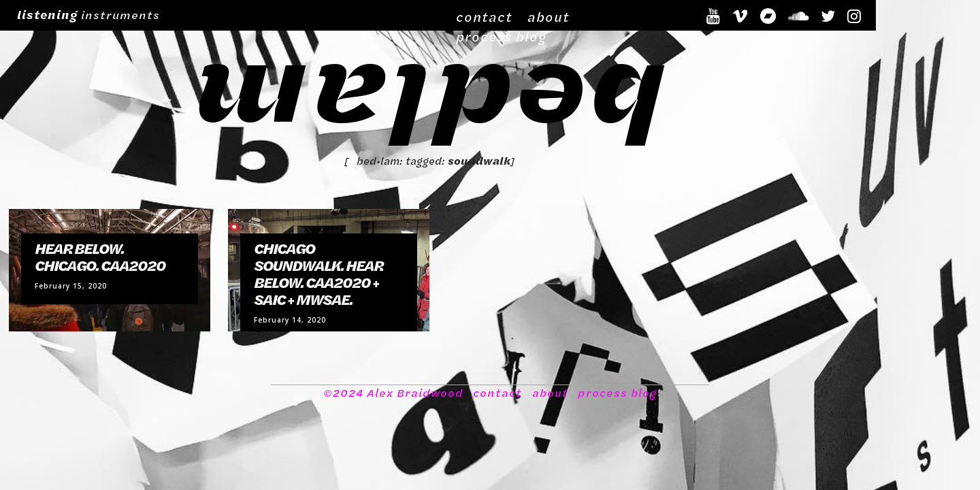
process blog (661, 14)
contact (534, 14)
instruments (88, 14)
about (590, 14)
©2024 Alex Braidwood (394, 408)
